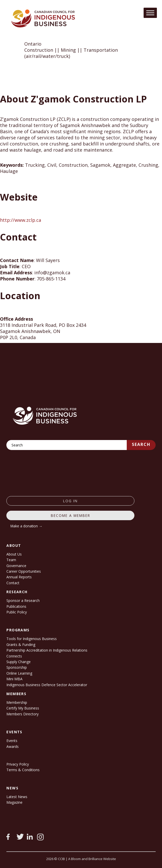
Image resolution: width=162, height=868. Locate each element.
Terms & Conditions (23, 770)
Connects (14, 656)
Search (141, 444)
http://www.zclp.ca (21, 220)
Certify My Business (23, 708)
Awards (13, 746)
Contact (13, 583)
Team (11, 560)
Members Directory (22, 714)
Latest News (17, 797)
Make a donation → (26, 526)
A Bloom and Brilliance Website (92, 859)
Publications (16, 606)
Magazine (14, 802)
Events (12, 741)
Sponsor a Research (23, 600)
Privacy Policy (18, 764)
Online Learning (19, 673)
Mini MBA (14, 679)
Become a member (71, 515)
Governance (16, 566)
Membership (17, 702)
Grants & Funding (21, 645)
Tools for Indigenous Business (32, 639)
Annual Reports (19, 577)
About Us (14, 554)
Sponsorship (17, 667)
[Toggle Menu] (150, 13)
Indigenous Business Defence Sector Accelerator (47, 685)
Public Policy (17, 612)
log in (70, 501)
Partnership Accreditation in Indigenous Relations (47, 650)
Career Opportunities (24, 571)
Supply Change (19, 662)
